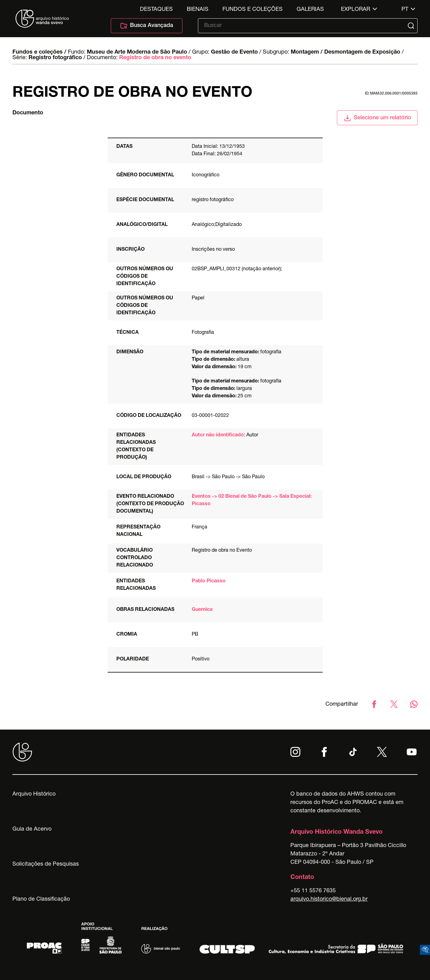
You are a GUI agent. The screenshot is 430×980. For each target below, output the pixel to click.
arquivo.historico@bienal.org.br (329, 899)
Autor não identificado (218, 435)
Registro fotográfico (55, 58)
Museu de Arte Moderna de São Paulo (137, 52)
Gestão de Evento (234, 52)
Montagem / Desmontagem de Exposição (345, 52)
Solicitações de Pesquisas (46, 864)
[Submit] (412, 26)
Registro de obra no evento (155, 58)
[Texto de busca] (303, 26)
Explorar (356, 10)
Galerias (310, 10)
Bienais (198, 10)
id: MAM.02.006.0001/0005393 (391, 94)
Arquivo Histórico (34, 794)
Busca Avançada (147, 26)
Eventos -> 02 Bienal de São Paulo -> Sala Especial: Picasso (252, 501)
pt (405, 10)
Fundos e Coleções (253, 10)
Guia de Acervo (32, 829)
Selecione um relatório (377, 118)
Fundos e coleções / (39, 52)
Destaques (156, 10)
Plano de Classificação (41, 899)
